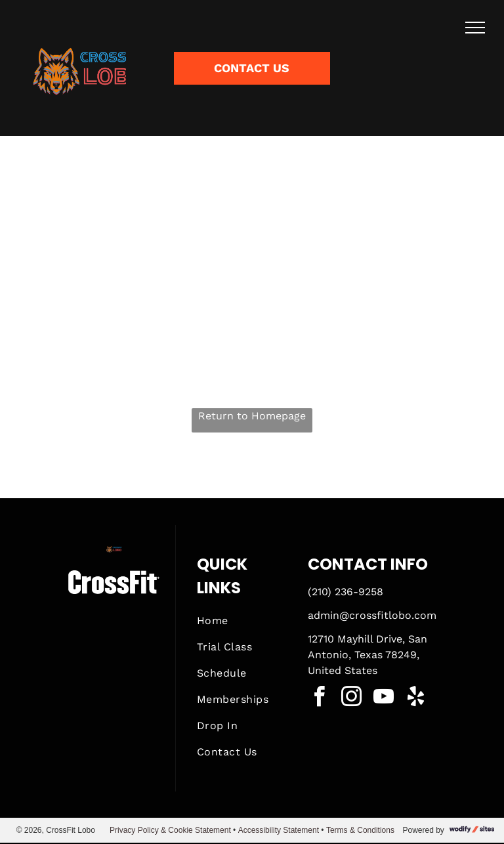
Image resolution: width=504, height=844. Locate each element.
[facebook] (320, 699)
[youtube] (384, 699)
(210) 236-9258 (346, 592)
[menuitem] (244, 621)
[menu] (475, 28)
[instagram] (352, 699)
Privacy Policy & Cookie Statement (170, 830)
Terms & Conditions (360, 830)
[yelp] (416, 699)
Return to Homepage (252, 416)
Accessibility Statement (279, 830)
